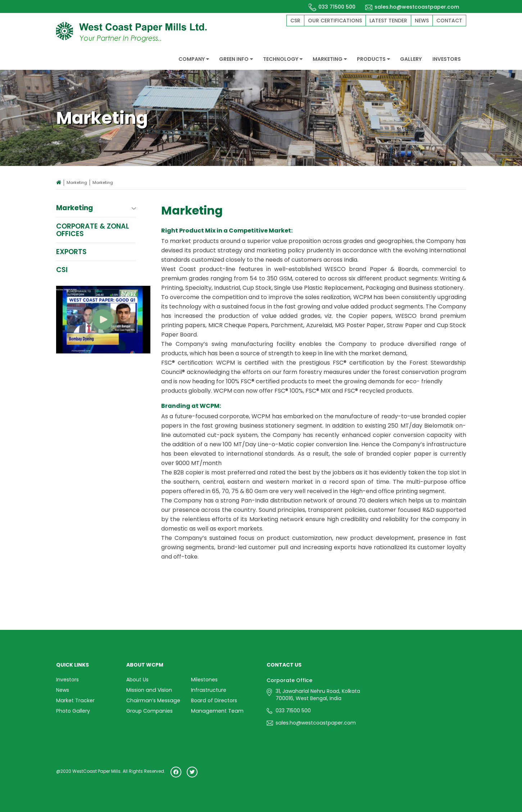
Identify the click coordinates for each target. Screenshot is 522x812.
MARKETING (330, 59)
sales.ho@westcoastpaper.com (412, 7)
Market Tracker (75, 700)
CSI (62, 270)
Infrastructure (208, 690)
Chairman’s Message (153, 700)
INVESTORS (447, 59)
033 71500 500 (332, 7)
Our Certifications (335, 21)
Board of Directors (214, 700)
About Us (137, 680)
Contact (449, 21)
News (422, 21)
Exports (71, 252)
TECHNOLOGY (283, 59)
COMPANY (194, 59)
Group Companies (149, 711)
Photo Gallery (73, 711)
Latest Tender (388, 21)
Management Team (217, 711)
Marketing (77, 182)
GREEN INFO (236, 59)
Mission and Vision (149, 690)
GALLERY (411, 59)
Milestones (204, 680)
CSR (295, 21)
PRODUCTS (373, 59)
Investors (67, 680)
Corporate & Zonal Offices (93, 230)
